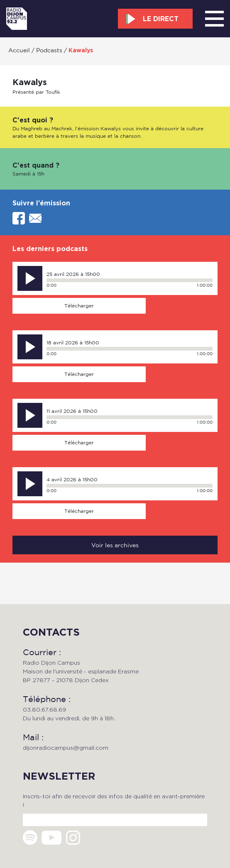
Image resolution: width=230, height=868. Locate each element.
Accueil (19, 50)
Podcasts (49, 50)
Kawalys (81, 50)
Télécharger (79, 306)
